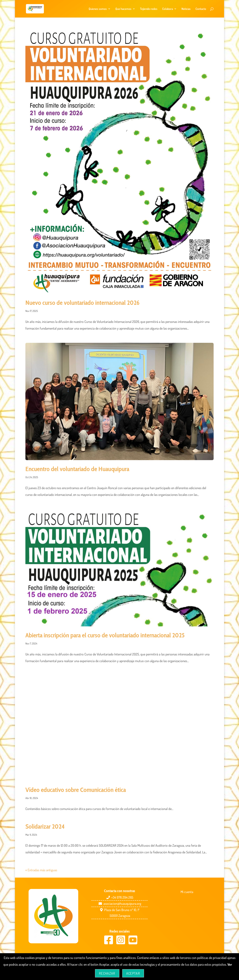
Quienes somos (98, 9)
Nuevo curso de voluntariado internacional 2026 (82, 303)
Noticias (186, 9)
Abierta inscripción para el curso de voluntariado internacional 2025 (105, 635)
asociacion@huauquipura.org (122, 903)
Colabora (168, 9)
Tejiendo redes (149, 9)
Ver (230, 964)
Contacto (201, 9)
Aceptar (133, 973)
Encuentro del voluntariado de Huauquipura (77, 469)
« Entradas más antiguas (41, 870)
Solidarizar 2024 (45, 826)
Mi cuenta (187, 892)
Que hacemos (123, 9)
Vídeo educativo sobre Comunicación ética (76, 790)
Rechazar (107, 973)
